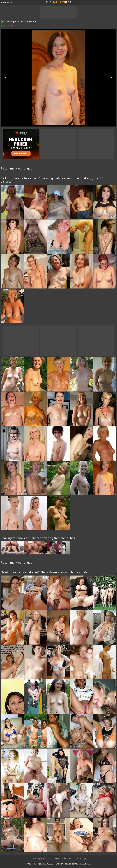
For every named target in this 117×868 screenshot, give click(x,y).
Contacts (31, 864)
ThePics (58, 2)
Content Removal (46, 864)
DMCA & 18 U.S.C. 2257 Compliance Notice (73, 864)
